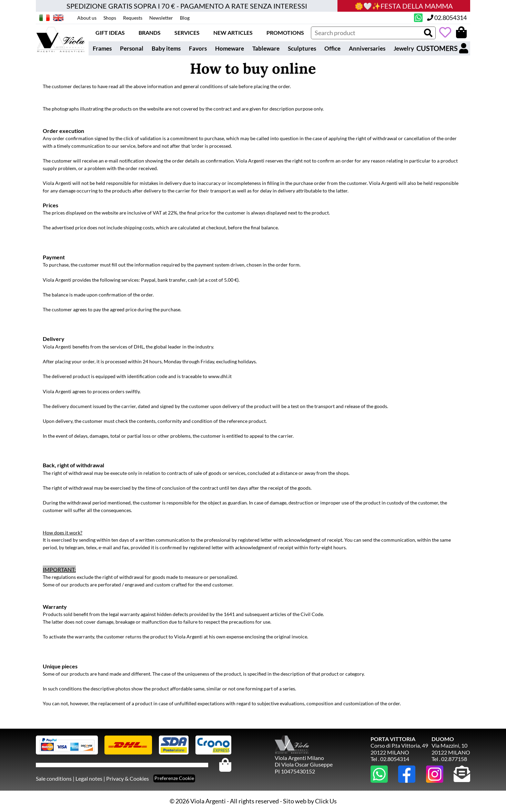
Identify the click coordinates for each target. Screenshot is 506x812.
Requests (133, 18)
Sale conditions (54, 778)
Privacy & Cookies (128, 778)
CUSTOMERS (442, 48)
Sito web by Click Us (310, 801)
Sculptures (302, 48)
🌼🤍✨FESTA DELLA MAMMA (404, 6)
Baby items (166, 48)
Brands (150, 33)
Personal (132, 48)
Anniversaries (367, 48)
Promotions (285, 33)
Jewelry (404, 48)
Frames (102, 48)
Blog (185, 18)
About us (87, 18)
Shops (110, 18)
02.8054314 (447, 18)
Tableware (266, 48)
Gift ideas (110, 33)
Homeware (230, 48)
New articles (233, 33)
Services (187, 33)
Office (332, 48)
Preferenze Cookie (174, 778)
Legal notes (89, 778)
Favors (198, 48)
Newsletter (161, 18)
